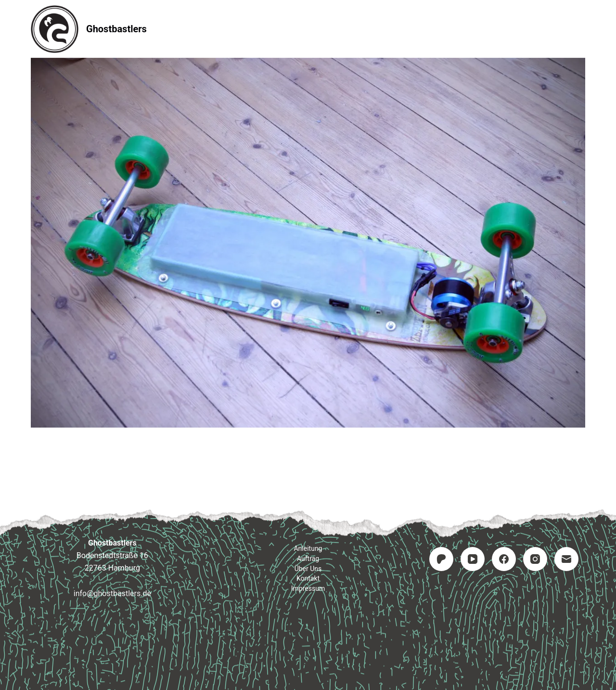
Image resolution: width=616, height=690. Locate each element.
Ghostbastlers (116, 29)
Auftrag (308, 29)
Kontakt (366, 29)
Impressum (430, 29)
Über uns (308, 569)
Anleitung (248, 29)
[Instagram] (535, 559)
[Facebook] (504, 559)
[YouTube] (473, 559)
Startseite (183, 29)
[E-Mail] (566, 559)
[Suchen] (582, 29)
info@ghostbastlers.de (112, 593)
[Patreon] (441, 559)
